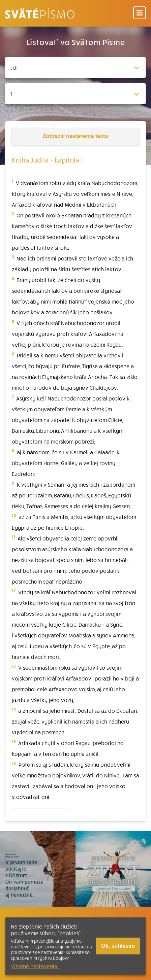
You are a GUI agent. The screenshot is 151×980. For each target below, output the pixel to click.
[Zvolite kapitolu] (75, 94)
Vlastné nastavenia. (35, 966)
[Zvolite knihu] (75, 67)
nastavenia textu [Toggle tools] (75, 136)
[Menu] (140, 13)
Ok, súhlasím (118, 946)
